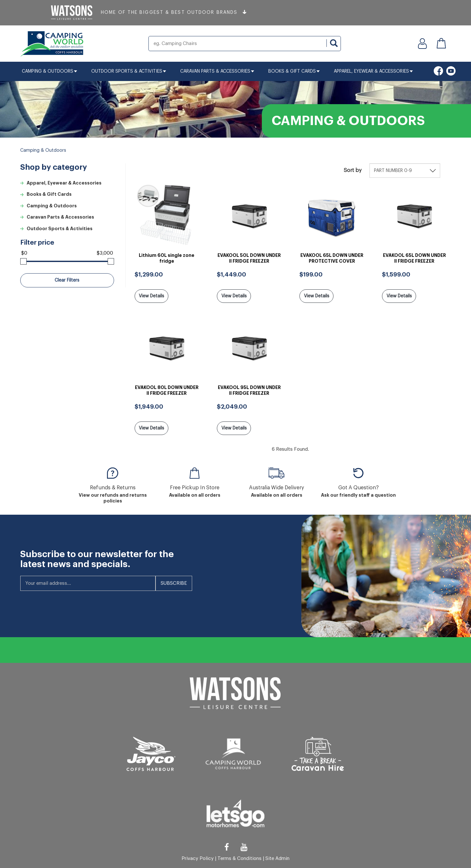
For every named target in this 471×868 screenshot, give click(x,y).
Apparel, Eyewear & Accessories (373, 71)
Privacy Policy (198, 858)
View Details (151, 296)
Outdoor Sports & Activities (129, 71)
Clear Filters (67, 280)
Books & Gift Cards (294, 71)
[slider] (23, 261)
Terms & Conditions (240, 858)
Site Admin (277, 858)
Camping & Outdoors (49, 71)
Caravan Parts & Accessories (217, 71)
